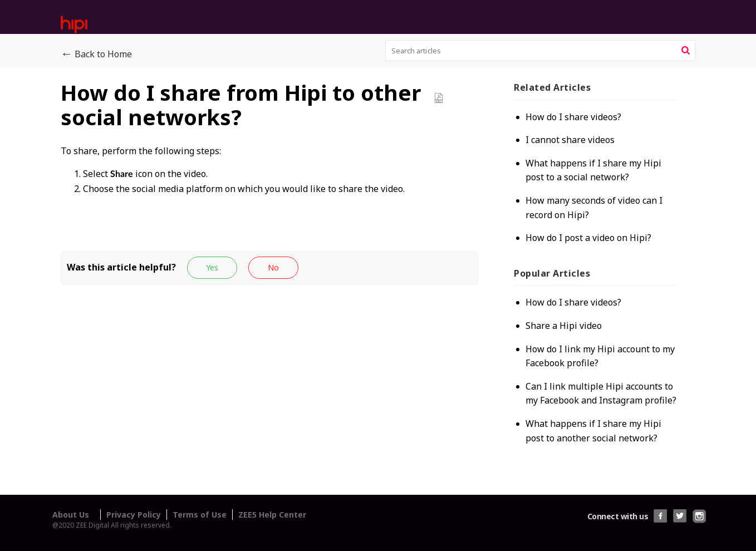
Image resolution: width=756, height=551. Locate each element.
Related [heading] (552, 87)
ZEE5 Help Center (272, 515)
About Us (71, 515)
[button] (686, 51)
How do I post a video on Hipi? (588, 238)
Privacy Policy (134, 515)
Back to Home (96, 55)
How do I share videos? (573, 117)
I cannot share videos (570, 140)
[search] (541, 51)
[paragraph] (269, 182)
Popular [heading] (552, 273)
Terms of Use (200, 515)
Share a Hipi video (564, 326)
